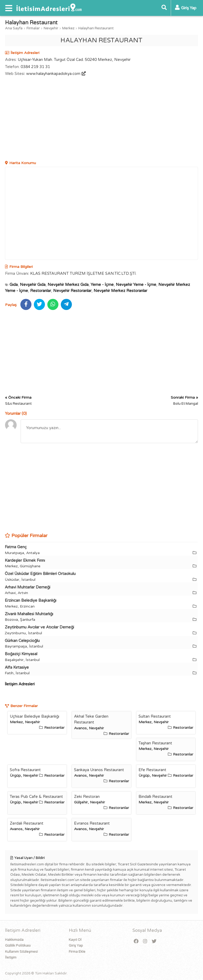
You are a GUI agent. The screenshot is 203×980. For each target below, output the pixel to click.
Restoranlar (41, 291)
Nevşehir (51, 28)
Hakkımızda (14, 940)
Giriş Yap (76, 946)
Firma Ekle (77, 952)
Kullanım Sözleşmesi (21, 952)
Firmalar (33, 28)
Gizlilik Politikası (18, 946)
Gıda (14, 285)
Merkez (68, 28)
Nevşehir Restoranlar (72, 291)
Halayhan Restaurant (96, 28)
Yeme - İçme (102, 285)
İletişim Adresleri (20, 684)
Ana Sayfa (14, 28)
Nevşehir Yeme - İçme (136, 285)
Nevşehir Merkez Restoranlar (120, 291)
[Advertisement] (101, 119)
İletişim (11, 957)
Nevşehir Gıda (33, 285)
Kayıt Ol (75, 940)
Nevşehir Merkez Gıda (68, 285)
